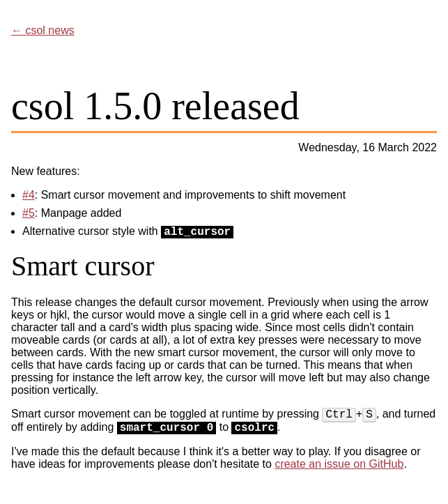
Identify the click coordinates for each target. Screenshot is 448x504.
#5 (29, 213)
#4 (29, 195)
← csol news (43, 30)
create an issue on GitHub (339, 464)
